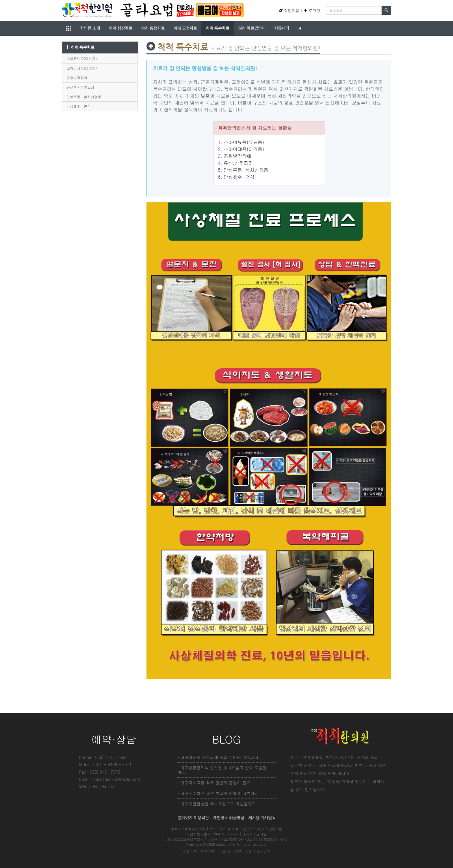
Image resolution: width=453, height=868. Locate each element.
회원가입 (289, 11)
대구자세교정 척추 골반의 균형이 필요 (215, 783)
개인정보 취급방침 (229, 818)
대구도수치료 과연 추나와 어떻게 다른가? (218, 793)
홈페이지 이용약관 (193, 818)
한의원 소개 (90, 28)
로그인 (312, 11)
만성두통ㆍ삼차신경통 (84, 97)
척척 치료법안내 (252, 28)
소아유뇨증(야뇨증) (82, 58)
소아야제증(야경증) (82, 68)
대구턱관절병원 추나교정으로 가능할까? (217, 804)
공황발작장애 (77, 78)
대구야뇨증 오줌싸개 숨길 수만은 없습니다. (220, 757)
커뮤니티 (282, 28)
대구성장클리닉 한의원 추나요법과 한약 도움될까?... (222, 770)
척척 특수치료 (218, 28)
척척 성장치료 (120, 28)
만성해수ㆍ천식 (79, 106)
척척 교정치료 (185, 28)
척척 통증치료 (153, 28)
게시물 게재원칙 (262, 818)
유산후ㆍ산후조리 (80, 87)
